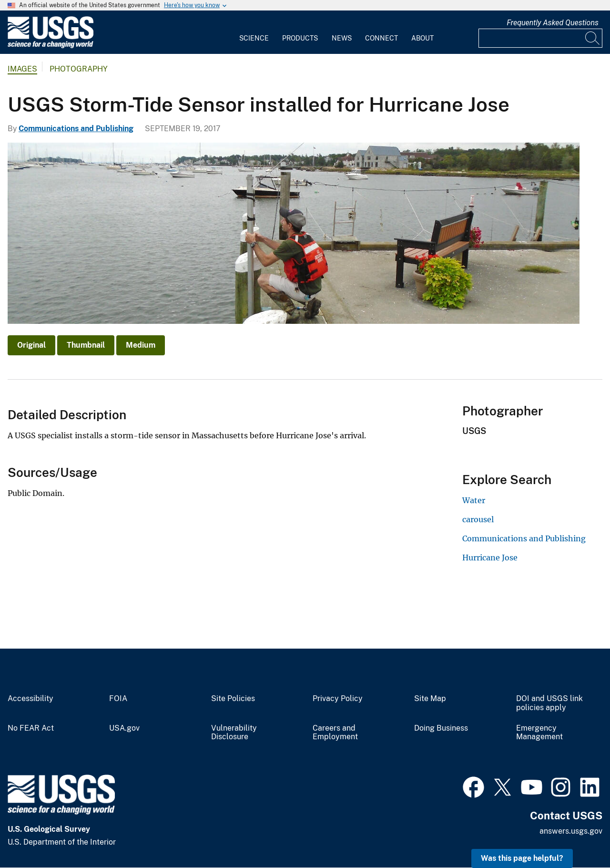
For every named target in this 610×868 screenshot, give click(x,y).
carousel (478, 519)
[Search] (593, 38)
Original (31, 345)
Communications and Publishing (76, 129)
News (342, 38)
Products (300, 38)
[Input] (540, 38)
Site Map (430, 699)
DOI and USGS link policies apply (549, 703)
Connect (381, 38)
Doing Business (441, 728)
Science (254, 38)
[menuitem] (254, 32)
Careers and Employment (335, 733)
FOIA (118, 699)
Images (22, 69)
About (422, 38)
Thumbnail (86, 345)
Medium (141, 345)
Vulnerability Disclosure (234, 733)
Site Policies (233, 699)
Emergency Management (539, 733)
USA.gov (124, 728)
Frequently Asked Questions (553, 23)
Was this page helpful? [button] (522, 858)
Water (474, 500)
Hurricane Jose (490, 558)
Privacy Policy (338, 699)
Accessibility (30, 699)
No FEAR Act (31, 728)
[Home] (51, 46)
